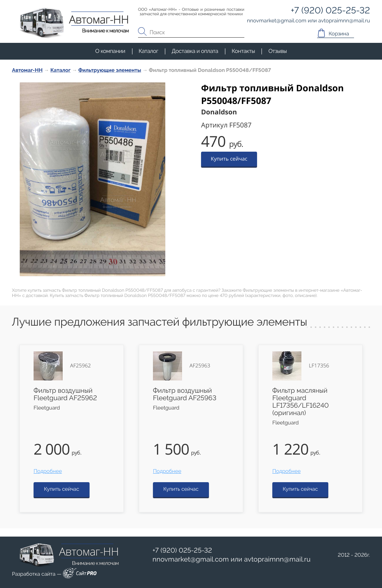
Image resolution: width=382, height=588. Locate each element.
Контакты (243, 51)
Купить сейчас (229, 159)
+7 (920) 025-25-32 (182, 551)
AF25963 (200, 366)
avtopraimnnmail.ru (277, 559)
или (232, 560)
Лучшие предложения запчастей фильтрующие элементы (159, 322)
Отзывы (277, 51)
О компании (110, 51)
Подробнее (48, 471)
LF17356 (319, 366)
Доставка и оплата (195, 51)
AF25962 (80, 366)
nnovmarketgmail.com (191, 559)
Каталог (149, 51)
